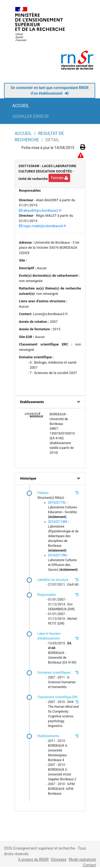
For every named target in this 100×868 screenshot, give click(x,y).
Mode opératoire (82, 859)
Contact (89, 865)
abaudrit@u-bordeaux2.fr (40, 210)
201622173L (57, 503)
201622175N (57, 555)
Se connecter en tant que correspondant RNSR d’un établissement (50, 91)
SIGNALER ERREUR (30, 116)
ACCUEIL (21, 106)
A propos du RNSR (33, 859)
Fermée (59, 178)
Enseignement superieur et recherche (45, 848)
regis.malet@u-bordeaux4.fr (43, 226)
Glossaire (59, 859)
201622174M (57, 522)
